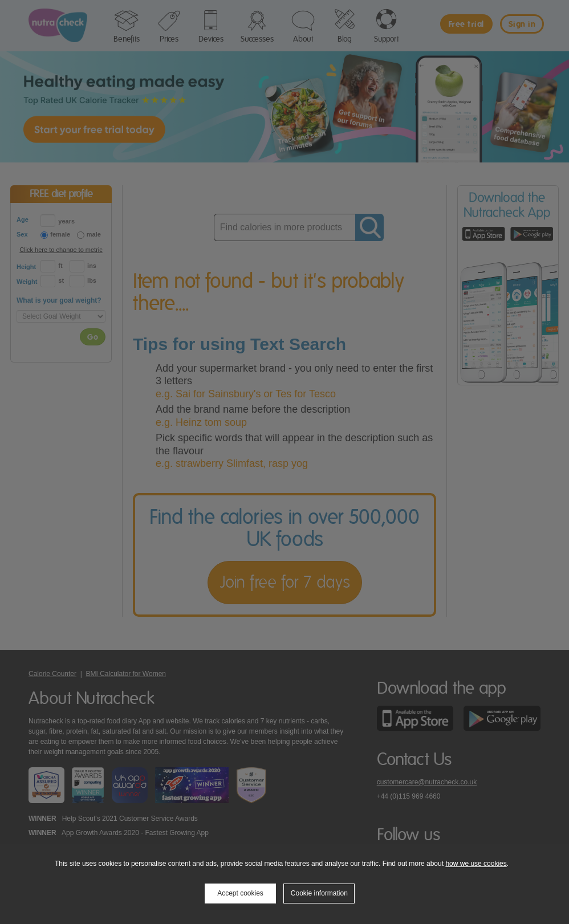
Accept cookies (240, 893)
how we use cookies (476, 864)
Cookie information (319, 893)
